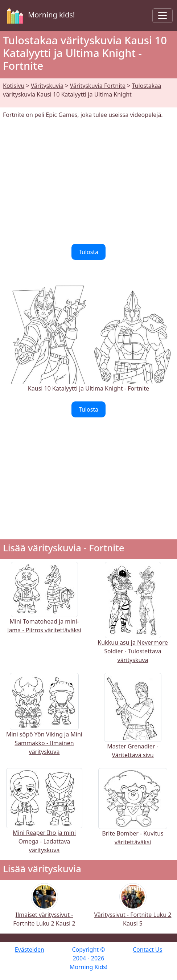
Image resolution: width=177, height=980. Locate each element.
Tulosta (88, 252)
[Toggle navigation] (162, 16)
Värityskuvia (47, 86)
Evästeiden (30, 950)
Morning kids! (40, 16)
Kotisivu (14, 86)
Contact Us (147, 950)
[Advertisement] (88, 181)
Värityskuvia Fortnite (98, 86)
